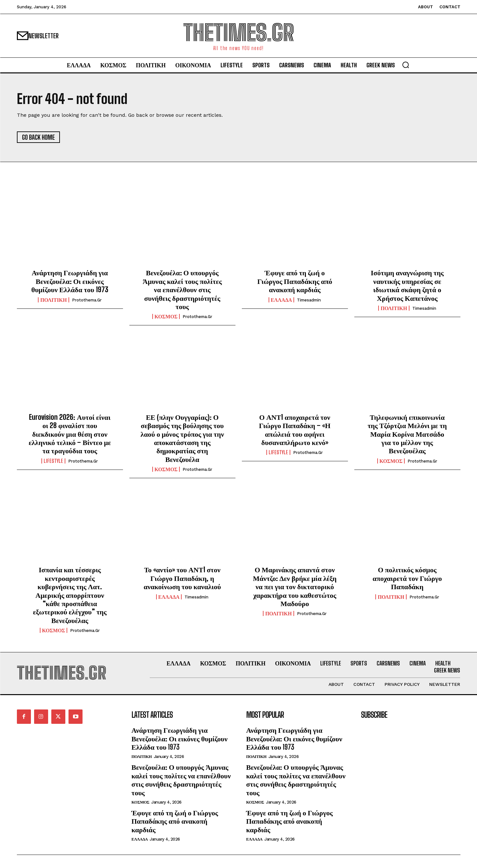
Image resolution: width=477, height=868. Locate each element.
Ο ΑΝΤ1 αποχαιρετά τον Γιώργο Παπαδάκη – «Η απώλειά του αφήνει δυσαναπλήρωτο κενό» (295, 430)
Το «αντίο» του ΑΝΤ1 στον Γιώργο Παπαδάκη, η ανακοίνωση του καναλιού (182, 578)
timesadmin (309, 300)
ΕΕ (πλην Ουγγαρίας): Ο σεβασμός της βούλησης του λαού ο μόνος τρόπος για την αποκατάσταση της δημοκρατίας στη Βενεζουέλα (182, 438)
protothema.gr (87, 300)
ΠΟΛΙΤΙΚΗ (53, 300)
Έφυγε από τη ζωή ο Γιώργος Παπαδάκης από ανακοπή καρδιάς (295, 281)
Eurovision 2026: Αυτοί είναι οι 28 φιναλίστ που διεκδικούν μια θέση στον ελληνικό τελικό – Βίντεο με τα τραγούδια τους (70, 434)
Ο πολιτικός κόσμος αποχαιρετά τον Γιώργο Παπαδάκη (407, 578)
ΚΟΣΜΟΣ (166, 317)
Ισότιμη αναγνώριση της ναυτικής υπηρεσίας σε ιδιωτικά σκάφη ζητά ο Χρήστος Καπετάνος (407, 286)
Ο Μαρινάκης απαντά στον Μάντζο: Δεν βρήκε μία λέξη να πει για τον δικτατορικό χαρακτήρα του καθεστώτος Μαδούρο (295, 587)
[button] (406, 65)
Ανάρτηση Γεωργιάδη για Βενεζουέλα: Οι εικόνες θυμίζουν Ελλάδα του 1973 (70, 281)
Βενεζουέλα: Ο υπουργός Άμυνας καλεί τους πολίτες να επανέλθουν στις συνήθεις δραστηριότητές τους (182, 290)
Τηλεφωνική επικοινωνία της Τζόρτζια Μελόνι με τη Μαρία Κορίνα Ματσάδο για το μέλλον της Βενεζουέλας (407, 434)
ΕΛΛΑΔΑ (282, 300)
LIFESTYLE (53, 461)
